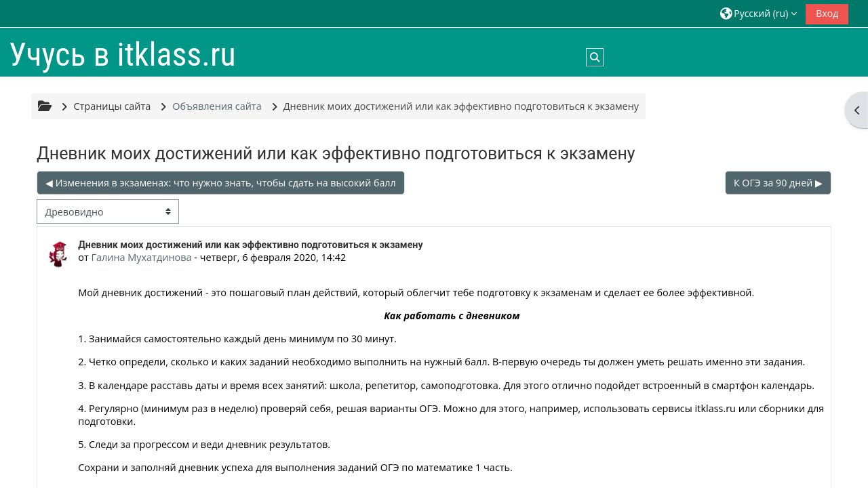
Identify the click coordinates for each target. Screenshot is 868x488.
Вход (827, 13)
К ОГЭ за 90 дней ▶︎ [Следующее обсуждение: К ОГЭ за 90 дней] (778, 183)
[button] (758, 13)
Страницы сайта (112, 106)
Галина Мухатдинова (141, 257)
